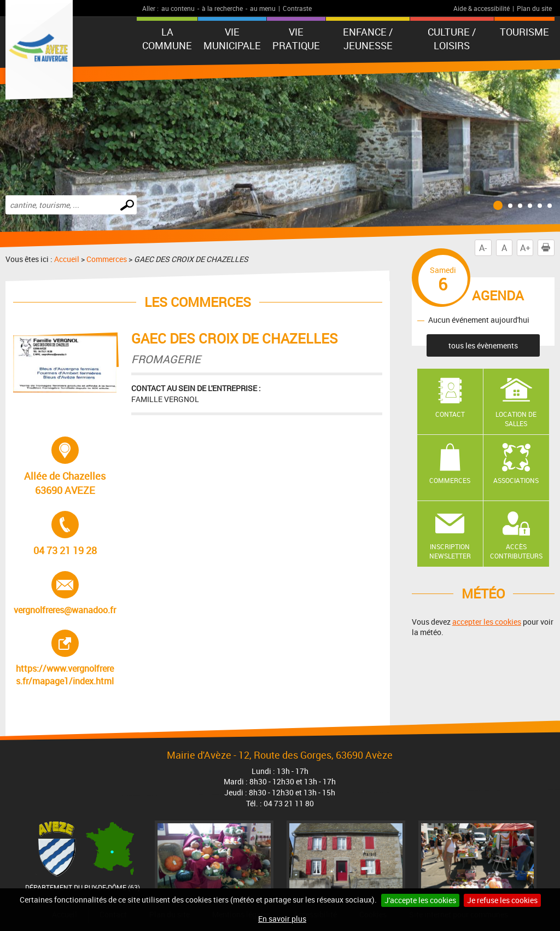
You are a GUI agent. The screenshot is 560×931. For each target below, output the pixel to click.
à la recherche (222, 8)
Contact (450, 414)
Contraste (297, 8)
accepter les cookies (487, 622)
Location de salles (516, 419)
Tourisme (524, 32)
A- (483, 248)
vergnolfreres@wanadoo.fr (65, 593)
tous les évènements (483, 345)
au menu (263, 8)
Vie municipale (232, 39)
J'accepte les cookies (420, 900)
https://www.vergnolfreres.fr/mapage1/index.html (66, 658)
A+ (525, 248)
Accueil (67, 259)
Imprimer (548, 248)
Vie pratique (296, 39)
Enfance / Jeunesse (368, 39)
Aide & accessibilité (482, 8)
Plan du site (534, 8)
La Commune (167, 39)
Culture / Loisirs (452, 39)
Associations (516, 480)
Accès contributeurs (516, 551)
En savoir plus (282, 919)
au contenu (178, 8)
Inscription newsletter (450, 551)
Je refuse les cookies (502, 900)
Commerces (107, 259)
